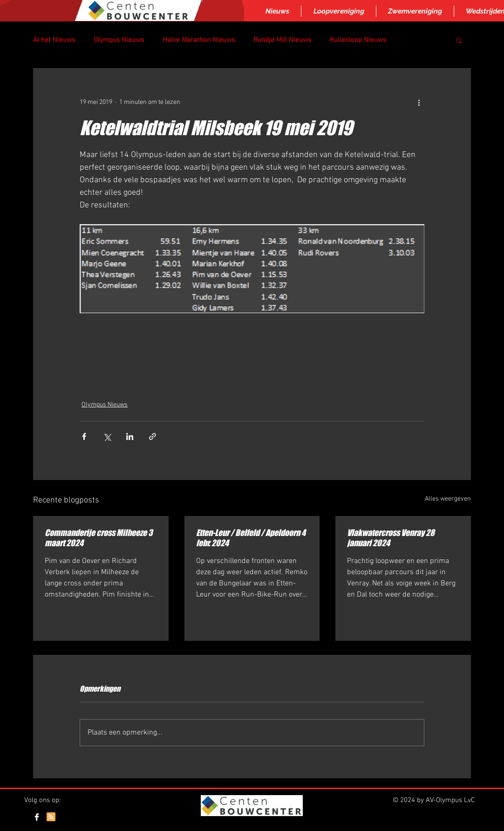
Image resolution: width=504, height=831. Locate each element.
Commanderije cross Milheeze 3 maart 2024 (99, 538)
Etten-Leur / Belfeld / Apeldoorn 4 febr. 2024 (251, 538)
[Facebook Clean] (37, 817)
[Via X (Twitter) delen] (107, 436)
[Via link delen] (153, 436)
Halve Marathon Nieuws (199, 40)
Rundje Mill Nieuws (282, 40)
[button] (459, 40)
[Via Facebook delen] (84, 436)
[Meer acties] (419, 102)
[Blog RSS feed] (51, 817)
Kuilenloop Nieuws (358, 40)
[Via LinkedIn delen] (130, 436)
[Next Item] (190, 11)
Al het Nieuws (54, 40)
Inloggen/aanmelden (251, 827)
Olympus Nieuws (119, 40)
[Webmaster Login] (447, 818)
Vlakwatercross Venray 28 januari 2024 (391, 538)
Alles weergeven (448, 499)
